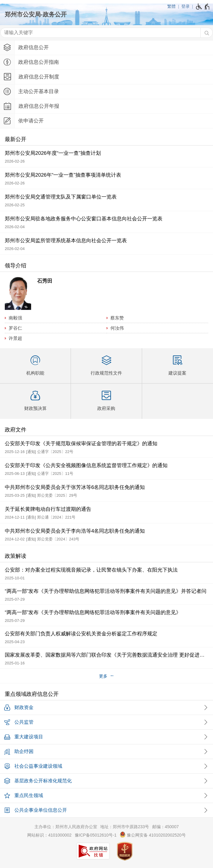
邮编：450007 (166, 827)
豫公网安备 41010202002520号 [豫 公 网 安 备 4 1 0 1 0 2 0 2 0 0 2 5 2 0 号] (153, 834)
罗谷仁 (15, 328)
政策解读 (16, 556)
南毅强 (15, 318)
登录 (185, 6)
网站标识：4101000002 (49, 835)
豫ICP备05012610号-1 (96, 835)
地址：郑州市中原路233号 (125, 827)
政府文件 (16, 430)
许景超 (15, 338)
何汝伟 (117, 328)
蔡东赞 (117, 318)
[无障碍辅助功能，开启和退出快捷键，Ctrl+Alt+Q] (203, 7)
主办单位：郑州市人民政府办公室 (66, 827)
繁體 (171, 6)
